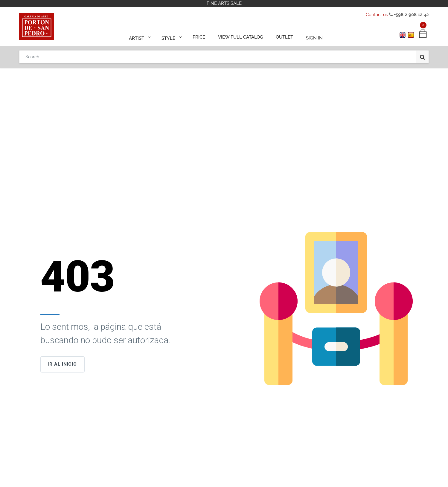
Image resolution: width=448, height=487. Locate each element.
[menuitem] (202, 36)
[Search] (422, 54)
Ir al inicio (63, 364)
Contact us (377, 15)
